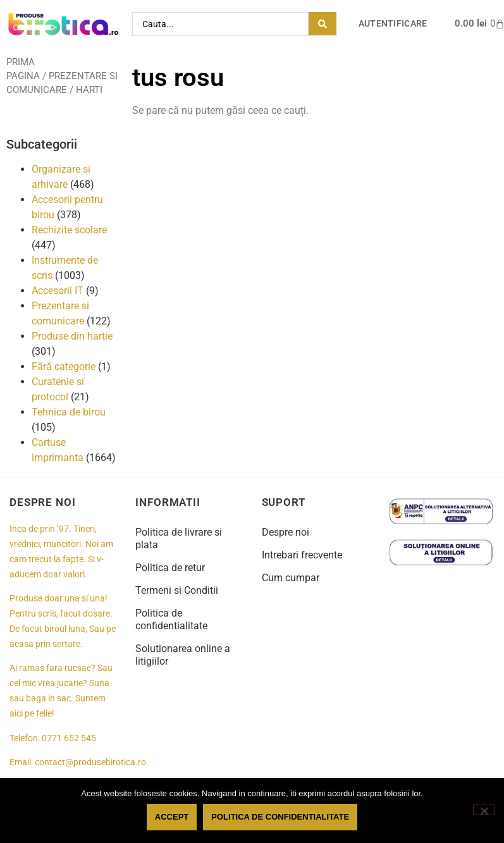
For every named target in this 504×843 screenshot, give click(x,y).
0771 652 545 (69, 738)
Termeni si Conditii (177, 590)
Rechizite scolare (69, 230)
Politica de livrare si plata (179, 538)
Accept (172, 817)
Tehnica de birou (69, 412)
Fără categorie (64, 366)
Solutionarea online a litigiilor (183, 655)
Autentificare (393, 24)
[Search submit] (323, 24)
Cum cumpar (291, 578)
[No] (484, 809)
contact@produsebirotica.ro (90, 762)
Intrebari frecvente (302, 555)
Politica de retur (170, 568)
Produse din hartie (72, 336)
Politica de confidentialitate (171, 619)
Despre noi (286, 532)
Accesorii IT (58, 291)
